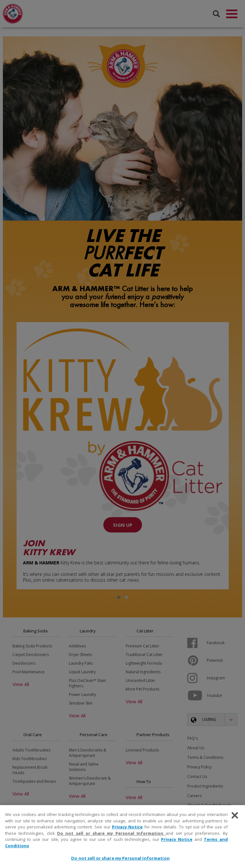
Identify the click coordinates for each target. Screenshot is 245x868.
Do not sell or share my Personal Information (111, 833)
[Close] (235, 815)
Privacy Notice (127, 827)
